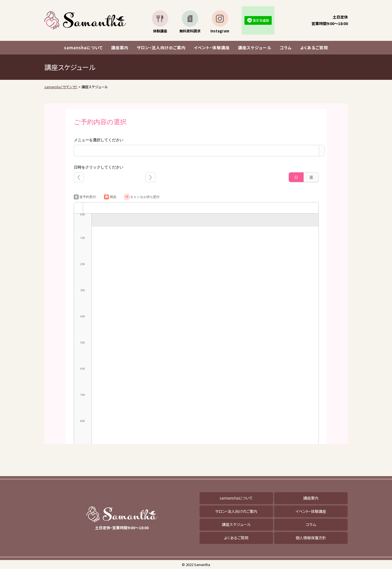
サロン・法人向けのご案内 (161, 48)
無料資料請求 (190, 31)
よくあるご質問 (314, 48)
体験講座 (160, 31)
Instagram (220, 31)
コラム (286, 48)
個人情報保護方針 (311, 538)
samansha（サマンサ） (85, 21)
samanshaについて (83, 48)
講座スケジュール (255, 48)
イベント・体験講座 (212, 48)
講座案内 (120, 48)
